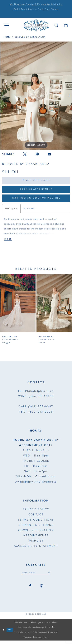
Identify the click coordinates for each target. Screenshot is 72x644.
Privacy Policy (36, 512)
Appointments (36, 539)
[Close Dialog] (4, 633)
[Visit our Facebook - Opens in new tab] (30, 590)
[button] (56, 25)
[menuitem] (7, 26)
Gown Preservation (36, 533)
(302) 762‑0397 (36, 410)
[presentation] (18, 306)
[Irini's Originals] (36, 25)
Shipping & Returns (36, 528)
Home (7, 37)
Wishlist (36, 544)
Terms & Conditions (36, 523)
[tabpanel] (36, 96)
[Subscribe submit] (50, 576)
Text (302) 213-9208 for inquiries (36, 200)
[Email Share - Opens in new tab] (49, 154)
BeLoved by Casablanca (30, 37)
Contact (36, 518)
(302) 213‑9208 (36, 415)
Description (11, 211)
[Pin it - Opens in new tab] (37, 154)
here (47, 641)
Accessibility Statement (36, 549)
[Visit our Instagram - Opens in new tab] (42, 590)
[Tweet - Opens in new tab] (25, 154)
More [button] (8, 242)
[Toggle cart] (66, 25)
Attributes (29, 211)
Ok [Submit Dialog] (11, 633)
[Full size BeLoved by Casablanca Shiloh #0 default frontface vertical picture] (36, 96)
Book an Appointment (36, 191)
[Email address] (36, 576)
